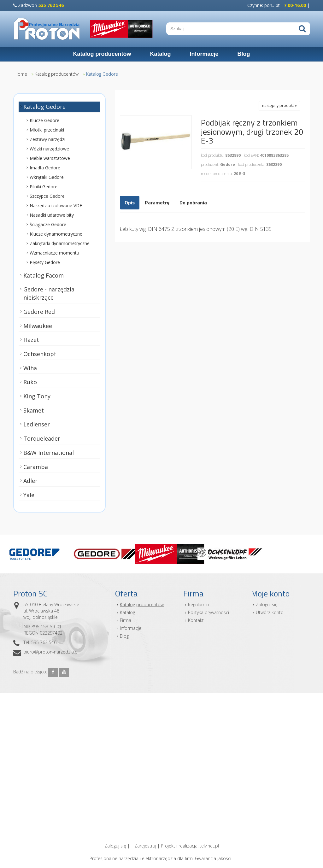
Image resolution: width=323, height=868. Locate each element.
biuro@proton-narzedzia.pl (51, 652)
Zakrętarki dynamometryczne (60, 243)
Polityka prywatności (208, 612)
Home (21, 74)
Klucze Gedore (44, 120)
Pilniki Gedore (44, 187)
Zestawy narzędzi (47, 139)
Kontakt (196, 620)
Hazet (31, 340)
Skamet (34, 410)
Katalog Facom (44, 275)
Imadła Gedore (45, 168)
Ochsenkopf (40, 354)
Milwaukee (38, 326)
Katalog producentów (102, 54)
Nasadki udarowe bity (52, 215)
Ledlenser (37, 425)
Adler (30, 481)
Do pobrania (193, 202)
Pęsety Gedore (45, 262)
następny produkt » (279, 106)
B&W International (49, 453)
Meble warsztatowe (50, 158)
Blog (244, 54)
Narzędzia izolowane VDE (56, 205)
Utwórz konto (270, 612)
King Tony (37, 396)
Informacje (204, 54)
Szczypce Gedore (47, 196)
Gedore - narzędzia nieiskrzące (49, 294)
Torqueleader (42, 438)
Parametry (157, 202)
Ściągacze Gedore (48, 224)
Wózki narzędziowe (49, 149)
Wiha (30, 368)
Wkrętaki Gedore (47, 177)
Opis (130, 202)
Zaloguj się (267, 604)
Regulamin (198, 604)
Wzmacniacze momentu (54, 253)
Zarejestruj (145, 846)
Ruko (30, 382)
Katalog (160, 54)
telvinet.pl (209, 846)
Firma (126, 620)
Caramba (36, 467)
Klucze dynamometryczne (56, 234)
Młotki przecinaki (47, 130)
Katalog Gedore (102, 74)
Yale (29, 495)
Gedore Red (39, 312)
